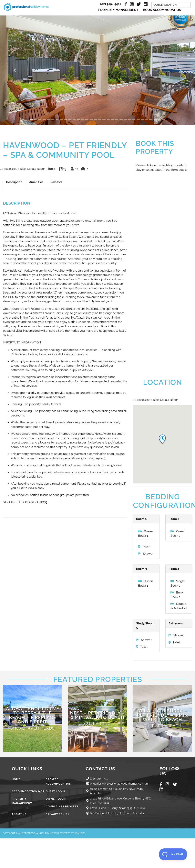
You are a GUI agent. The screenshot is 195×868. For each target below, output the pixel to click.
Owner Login (56, 799)
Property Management (118, 10)
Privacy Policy (58, 814)
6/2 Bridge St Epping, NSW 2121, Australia (118, 814)
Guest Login (55, 792)
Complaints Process (62, 807)
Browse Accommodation (59, 782)
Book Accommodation (162, 10)
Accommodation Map (28, 792)
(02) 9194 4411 (111, 4)
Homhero (80, 834)
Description (14, 182)
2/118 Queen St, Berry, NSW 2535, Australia (119, 808)
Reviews (56, 182)
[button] (15, 71)
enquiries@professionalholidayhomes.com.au (121, 784)
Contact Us (101, 769)
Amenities (36, 182)
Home (16, 780)
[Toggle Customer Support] (173, 854)
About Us (19, 814)
